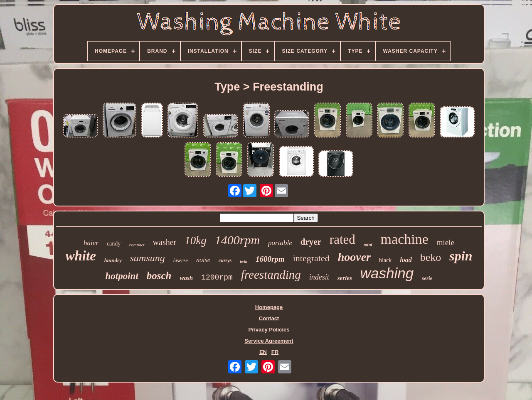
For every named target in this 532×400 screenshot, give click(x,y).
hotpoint (122, 276)
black (385, 260)
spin (461, 256)
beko (431, 257)
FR (275, 352)
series (345, 278)
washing (387, 273)
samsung (148, 258)
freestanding (271, 275)
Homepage (269, 307)
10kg (195, 240)
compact (137, 245)
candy (114, 244)
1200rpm (217, 277)
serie (427, 278)
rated (342, 239)
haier (91, 243)
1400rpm (237, 240)
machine (405, 239)
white (81, 256)
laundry (113, 260)
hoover (354, 257)
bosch (159, 276)
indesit (319, 277)
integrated (311, 258)
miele (446, 242)
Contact (269, 318)
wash (187, 278)
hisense (181, 260)
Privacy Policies (269, 330)
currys (225, 260)
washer (165, 242)
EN (263, 352)
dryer (311, 242)
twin (244, 261)
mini (368, 245)
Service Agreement (269, 341)
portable (280, 243)
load (406, 260)
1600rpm (270, 259)
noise (203, 260)
